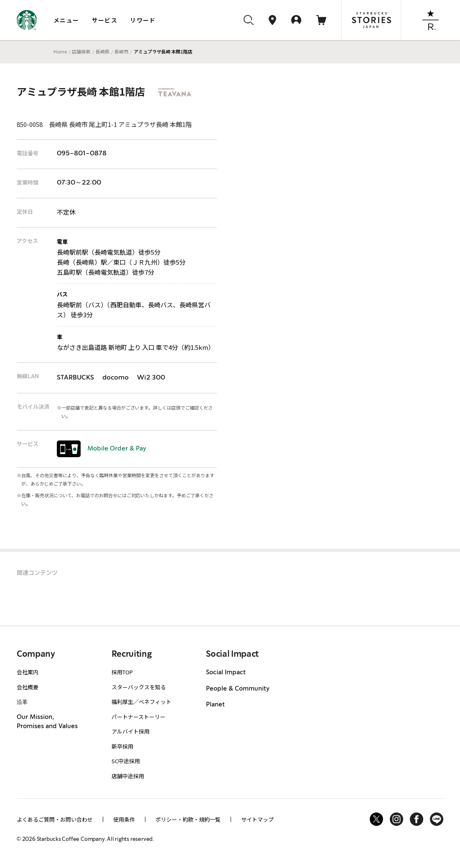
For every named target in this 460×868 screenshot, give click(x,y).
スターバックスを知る (139, 687)
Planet (215, 705)
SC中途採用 (126, 761)
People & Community (238, 689)
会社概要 (28, 687)
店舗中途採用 (128, 776)
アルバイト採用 (131, 731)
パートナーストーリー (139, 717)
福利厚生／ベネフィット (141, 702)
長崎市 (121, 51)
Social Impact (226, 673)
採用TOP (122, 672)
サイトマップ (257, 819)
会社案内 (28, 672)
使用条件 (124, 819)
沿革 (22, 702)
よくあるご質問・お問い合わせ (55, 819)
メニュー (66, 20)
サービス (105, 20)
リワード (143, 20)
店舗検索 (81, 51)
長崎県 (103, 51)
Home (60, 51)
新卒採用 (122, 746)
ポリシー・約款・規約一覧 (188, 819)
